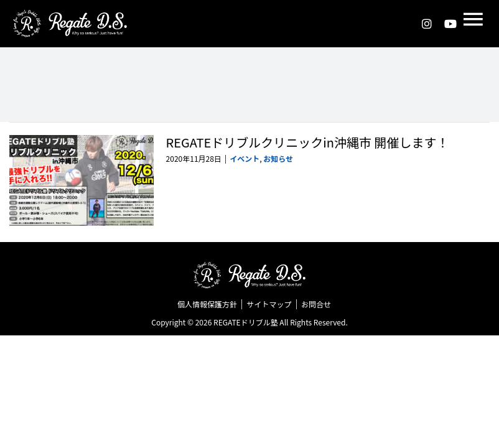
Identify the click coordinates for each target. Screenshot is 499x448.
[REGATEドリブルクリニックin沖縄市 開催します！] (82, 180)
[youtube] (450, 24)
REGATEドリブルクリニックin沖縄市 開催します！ (308, 142)
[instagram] (427, 24)
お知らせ (278, 158)
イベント (245, 158)
